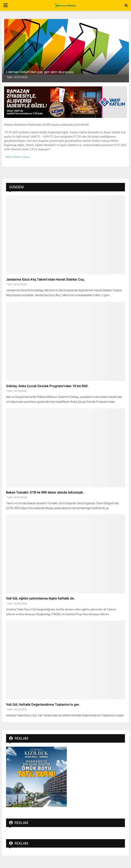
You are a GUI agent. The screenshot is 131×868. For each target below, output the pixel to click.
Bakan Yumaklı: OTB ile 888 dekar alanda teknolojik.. (45, 492)
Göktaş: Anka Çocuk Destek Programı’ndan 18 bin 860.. (48, 386)
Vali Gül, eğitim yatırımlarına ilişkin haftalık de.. (41, 598)
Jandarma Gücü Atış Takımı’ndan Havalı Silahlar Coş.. (46, 279)
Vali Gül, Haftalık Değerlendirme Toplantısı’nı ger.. (43, 705)
